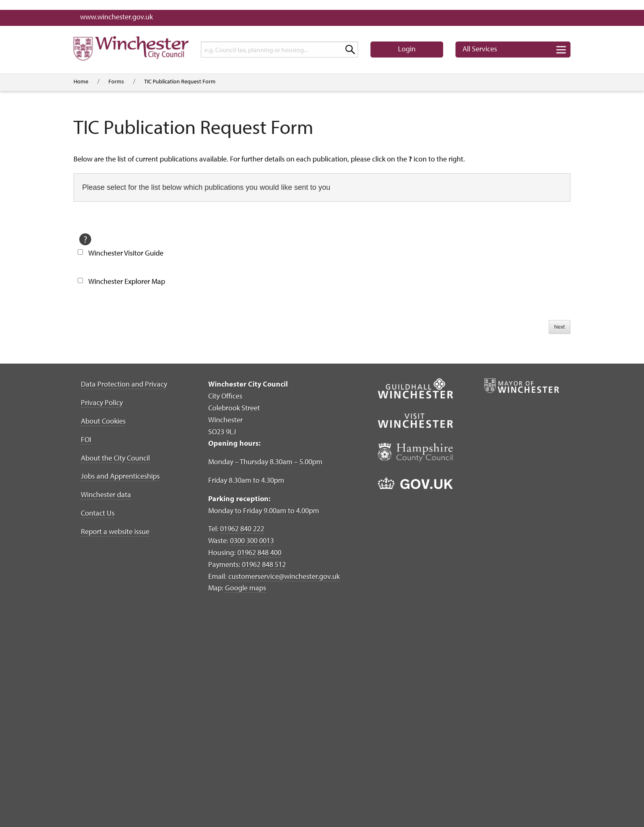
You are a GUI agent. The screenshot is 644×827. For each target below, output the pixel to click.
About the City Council (115, 458)
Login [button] (407, 49)
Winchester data (106, 494)
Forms (116, 81)
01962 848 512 (264, 564)
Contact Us (98, 513)
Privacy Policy (102, 402)
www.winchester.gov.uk (116, 17)
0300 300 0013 (252, 540)
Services (480, 49)
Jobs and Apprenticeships (120, 476)
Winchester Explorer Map (127, 281)
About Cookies (103, 421)
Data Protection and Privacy (124, 384)
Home (81, 81)
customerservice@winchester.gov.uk (284, 576)
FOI (86, 439)
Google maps (246, 588)
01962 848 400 (259, 552)
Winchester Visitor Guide (126, 253)
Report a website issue (115, 531)
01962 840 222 (242, 529)
